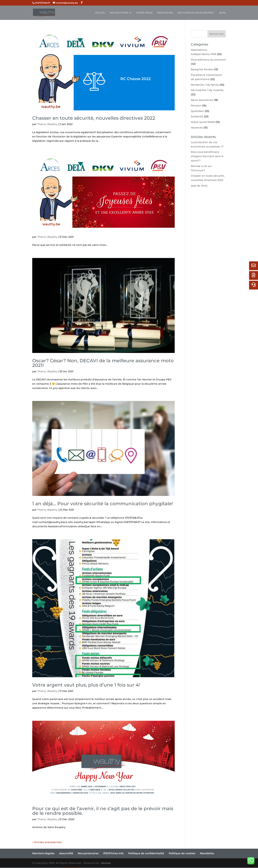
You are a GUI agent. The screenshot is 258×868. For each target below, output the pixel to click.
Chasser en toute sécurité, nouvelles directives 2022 (94, 118)
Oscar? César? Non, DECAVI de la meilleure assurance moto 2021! (103, 363)
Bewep (106, 863)
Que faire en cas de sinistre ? (196, 13)
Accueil (100, 13)
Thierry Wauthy (47, 124)
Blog (223, 13)
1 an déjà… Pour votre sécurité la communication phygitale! (103, 504)
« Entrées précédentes (47, 842)
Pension (196, 106)
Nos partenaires (88, 853)
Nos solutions (119, 13)
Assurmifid (66, 853)
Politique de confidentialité (146, 853)
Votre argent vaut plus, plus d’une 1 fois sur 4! (86, 685)
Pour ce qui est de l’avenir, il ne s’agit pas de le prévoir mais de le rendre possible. (103, 811)
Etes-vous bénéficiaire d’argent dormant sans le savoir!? (207, 156)
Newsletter (207, 853)
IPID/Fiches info (113, 853)
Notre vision (144, 13)
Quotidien (197, 111)
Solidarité (197, 116)
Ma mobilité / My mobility (207, 90)
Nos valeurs (165, 13)
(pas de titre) (199, 186)
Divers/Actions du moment (208, 60)
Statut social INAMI (203, 122)
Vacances (197, 128)
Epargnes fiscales (202, 69)
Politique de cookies (182, 853)
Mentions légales (43, 853)
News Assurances (202, 100)
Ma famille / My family (205, 85)
